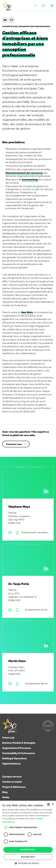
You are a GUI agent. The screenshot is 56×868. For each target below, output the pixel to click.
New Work (27, 313)
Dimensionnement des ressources (24, 173)
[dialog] (28, 834)
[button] (35, 6)
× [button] (53, 804)
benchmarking (30, 180)
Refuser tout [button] (28, 857)
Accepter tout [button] (28, 850)
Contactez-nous (14, 444)
